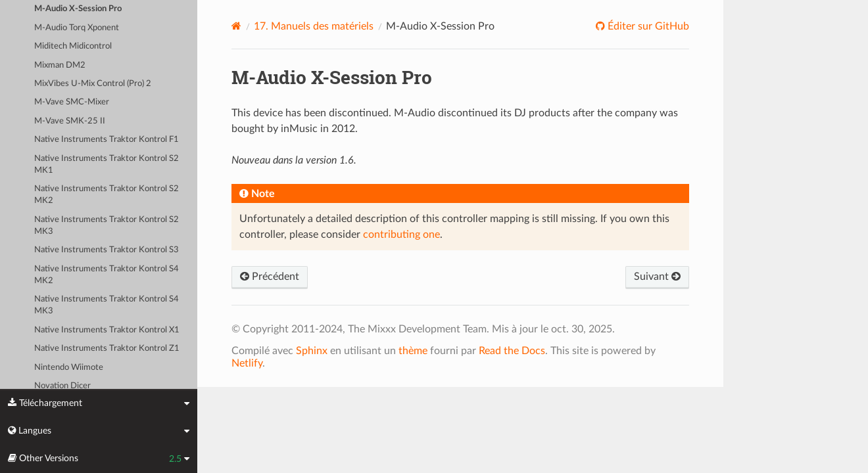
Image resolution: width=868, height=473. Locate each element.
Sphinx (312, 351)
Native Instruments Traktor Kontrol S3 (107, 250)
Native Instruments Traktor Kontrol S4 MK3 (107, 305)
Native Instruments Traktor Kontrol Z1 (107, 349)
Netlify (247, 363)
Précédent (270, 277)
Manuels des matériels (314, 26)
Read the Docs (512, 351)
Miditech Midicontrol (73, 46)
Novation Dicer (62, 386)
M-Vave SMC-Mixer (72, 102)
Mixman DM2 (60, 65)
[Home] (236, 26)
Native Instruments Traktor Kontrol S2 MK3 (107, 226)
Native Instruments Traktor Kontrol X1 (107, 330)
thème (413, 351)
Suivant (657, 277)
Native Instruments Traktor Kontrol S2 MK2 (107, 195)
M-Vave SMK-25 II (70, 121)
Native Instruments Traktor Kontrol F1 (107, 140)
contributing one (401, 235)
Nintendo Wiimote (69, 368)
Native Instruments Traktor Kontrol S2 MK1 (107, 165)
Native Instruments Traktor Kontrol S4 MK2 (107, 275)
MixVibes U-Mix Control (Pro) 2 (93, 84)
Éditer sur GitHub (647, 26)
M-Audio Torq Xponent (77, 28)
